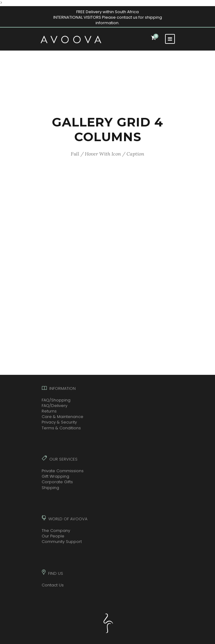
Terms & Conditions (61, 428)
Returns (49, 411)
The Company (56, 531)
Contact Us (53, 585)
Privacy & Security (59, 422)
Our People (53, 536)
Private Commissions (63, 471)
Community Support (62, 542)
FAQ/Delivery (55, 406)
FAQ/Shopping (56, 400)
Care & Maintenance (62, 417)
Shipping (50, 488)
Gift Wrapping (55, 476)
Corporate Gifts (57, 482)
